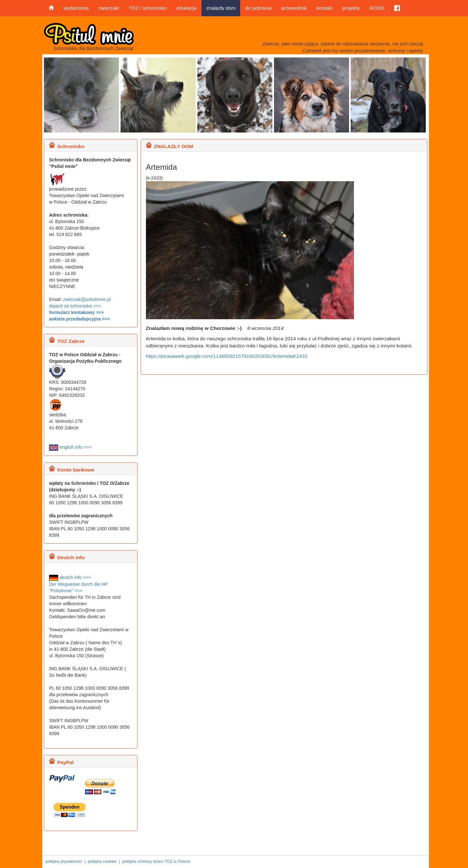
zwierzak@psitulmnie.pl (87, 299)
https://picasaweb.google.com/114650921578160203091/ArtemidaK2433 (227, 356)
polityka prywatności (64, 862)
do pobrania (258, 8)
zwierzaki (109, 8)
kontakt (325, 8)
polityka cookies (102, 862)
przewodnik (294, 8)
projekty (351, 8)
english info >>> (70, 447)
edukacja (187, 8)
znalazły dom (221, 8)
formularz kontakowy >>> (76, 312)
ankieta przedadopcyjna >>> (79, 319)
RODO (377, 8)
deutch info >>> (70, 577)
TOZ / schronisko (148, 8)
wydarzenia (76, 8)
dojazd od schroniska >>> (75, 306)
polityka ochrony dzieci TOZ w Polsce (156, 862)
